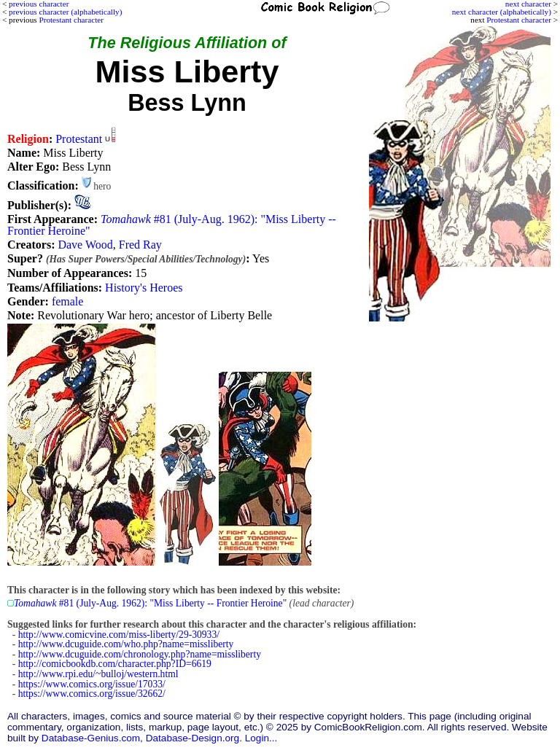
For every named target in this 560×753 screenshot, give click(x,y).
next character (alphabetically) (502, 12)
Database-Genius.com (91, 738)
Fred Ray (140, 245)
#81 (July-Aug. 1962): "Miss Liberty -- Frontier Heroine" (172, 225)
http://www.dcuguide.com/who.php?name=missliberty (126, 644)
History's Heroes (144, 288)
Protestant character (519, 20)
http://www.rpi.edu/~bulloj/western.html (98, 674)
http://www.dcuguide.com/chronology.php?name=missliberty (140, 654)
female (68, 301)
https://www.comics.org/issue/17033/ (92, 684)
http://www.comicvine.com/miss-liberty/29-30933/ (119, 635)
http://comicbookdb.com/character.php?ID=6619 (115, 664)
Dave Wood (85, 245)
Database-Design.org (192, 738)
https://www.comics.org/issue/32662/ (92, 694)
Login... (261, 738)
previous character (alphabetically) (65, 12)
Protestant (79, 139)
